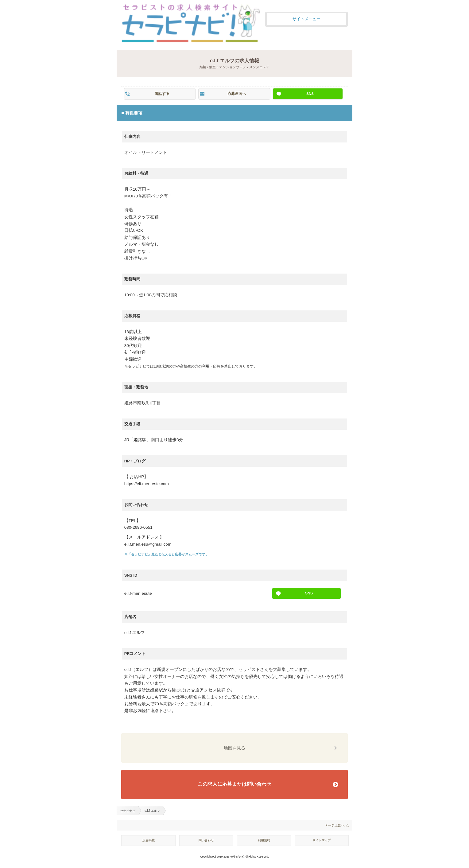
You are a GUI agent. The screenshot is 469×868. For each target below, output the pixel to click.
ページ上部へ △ (337, 825)
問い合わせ (206, 840)
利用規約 (264, 840)
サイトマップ (322, 840)
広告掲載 (149, 840)
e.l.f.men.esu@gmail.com (148, 544)
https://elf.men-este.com (147, 484)
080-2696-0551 (138, 527)
